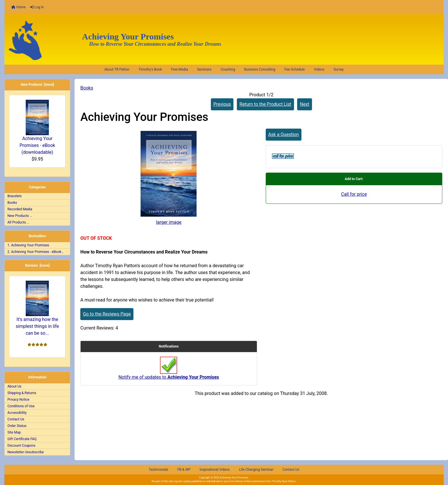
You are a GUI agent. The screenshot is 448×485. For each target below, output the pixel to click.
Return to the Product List (265, 104)
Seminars (204, 69)
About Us (14, 386)
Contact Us (16, 419)
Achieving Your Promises (234, 478)
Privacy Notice (18, 400)
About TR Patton (117, 69)
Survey (339, 69)
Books (87, 88)
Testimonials (158, 470)
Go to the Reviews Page (107, 314)
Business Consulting (260, 69)
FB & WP (184, 470)
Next (304, 104)
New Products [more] (37, 85)
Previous (222, 104)
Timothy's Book (150, 69)
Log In (37, 7)
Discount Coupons (21, 446)
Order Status (17, 426)
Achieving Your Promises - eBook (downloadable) (37, 127)
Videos (319, 69)
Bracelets (15, 196)
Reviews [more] (37, 266)
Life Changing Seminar (256, 470)
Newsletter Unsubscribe (26, 452)
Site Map (14, 432)
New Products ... (20, 216)
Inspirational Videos (215, 470)
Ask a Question (284, 134)
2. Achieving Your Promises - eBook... (36, 252)
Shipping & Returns (22, 393)
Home (18, 7)
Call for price (354, 194)
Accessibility (17, 413)
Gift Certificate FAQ (22, 439)
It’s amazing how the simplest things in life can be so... (37, 308)
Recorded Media (20, 209)
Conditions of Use (21, 406)
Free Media (179, 69)
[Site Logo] (41, 40)
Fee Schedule (294, 69)
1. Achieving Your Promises (28, 245)
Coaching (228, 69)
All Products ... (18, 222)
